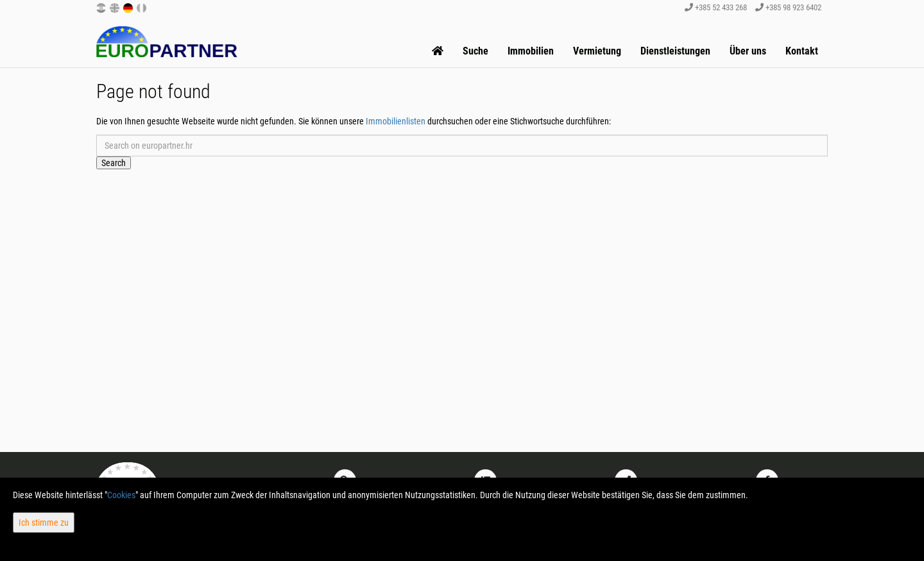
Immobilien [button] (531, 51)
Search (114, 163)
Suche (475, 51)
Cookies (121, 495)
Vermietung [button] (597, 51)
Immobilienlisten (396, 121)
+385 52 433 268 (716, 7)
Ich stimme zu (44, 523)
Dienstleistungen (675, 51)
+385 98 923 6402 (788, 7)
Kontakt (802, 51)
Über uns (748, 51)
